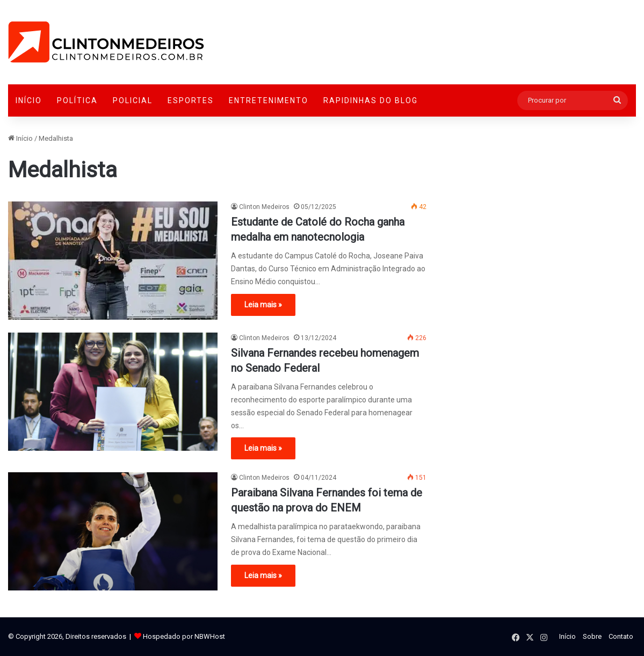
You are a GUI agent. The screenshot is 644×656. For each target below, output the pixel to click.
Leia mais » (263, 305)
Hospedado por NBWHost (184, 636)
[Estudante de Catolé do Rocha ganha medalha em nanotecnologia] (113, 261)
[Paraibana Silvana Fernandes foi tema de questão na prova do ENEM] (113, 531)
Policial (133, 100)
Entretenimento (269, 100)
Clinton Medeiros (264, 207)
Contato (621, 636)
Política (77, 100)
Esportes (191, 100)
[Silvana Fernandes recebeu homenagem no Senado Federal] (113, 392)
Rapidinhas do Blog (371, 100)
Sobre (592, 636)
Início (29, 100)
